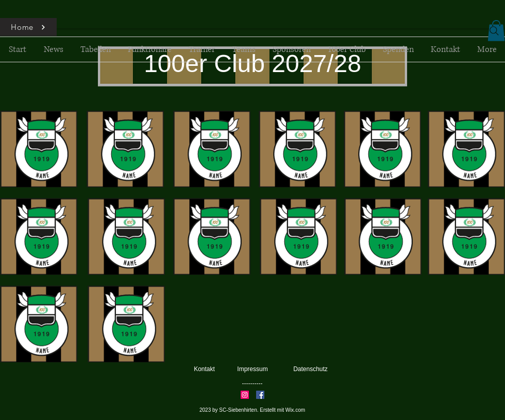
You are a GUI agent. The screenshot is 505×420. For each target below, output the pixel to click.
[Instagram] (245, 395)
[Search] (494, 31)
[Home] (28, 27)
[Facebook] (260, 395)
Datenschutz (310, 369)
